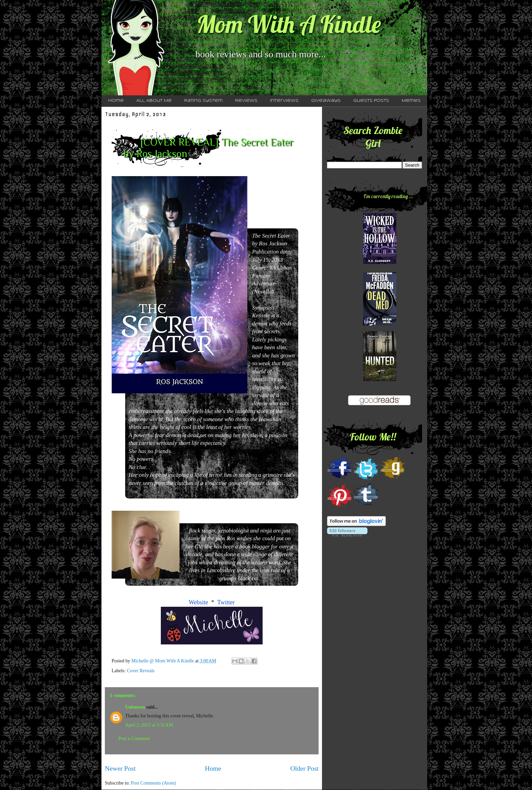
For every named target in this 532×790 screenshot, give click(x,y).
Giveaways (326, 101)
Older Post (305, 768)
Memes (411, 101)
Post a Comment (134, 739)
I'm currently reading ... (388, 196)
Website (198, 602)
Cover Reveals (141, 671)
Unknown (135, 707)
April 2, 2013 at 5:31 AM (149, 725)
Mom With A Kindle (289, 24)
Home (116, 101)
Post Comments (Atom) (154, 783)
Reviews (246, 101)
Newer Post (120, 768)
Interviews (284, 101)
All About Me (154, 101)
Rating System (203, 101)
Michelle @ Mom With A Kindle (163, 661)
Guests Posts (371, 101)
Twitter (226, 602)
